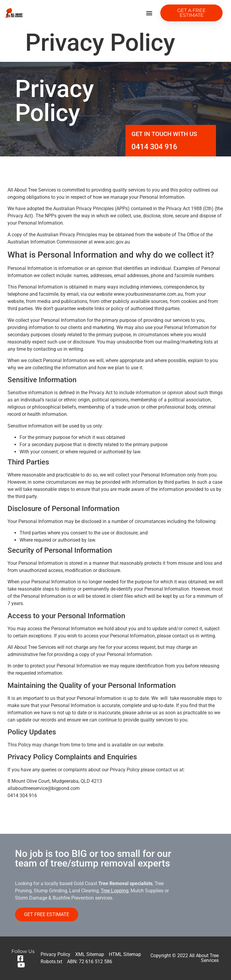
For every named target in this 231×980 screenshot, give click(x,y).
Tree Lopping (115, 891)
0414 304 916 (154, 147)
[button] (149, 13)
